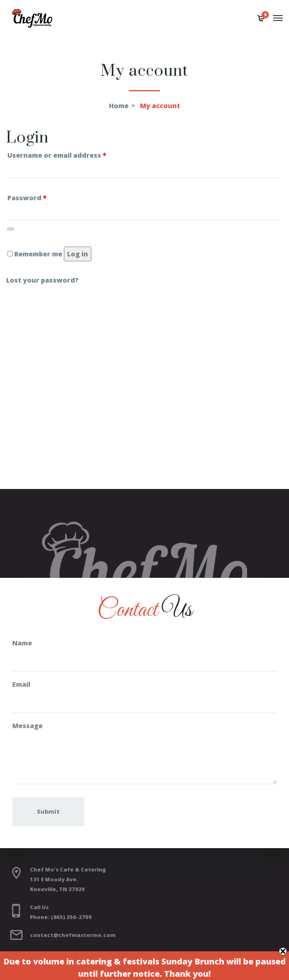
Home (119, 106)
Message (27, 726)
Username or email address (57, 155)
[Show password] (11, 229)
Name (22, 643)
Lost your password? (42, 280)
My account (160, 106)
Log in (78, 254)
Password (27, 198)
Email (21, 684)
